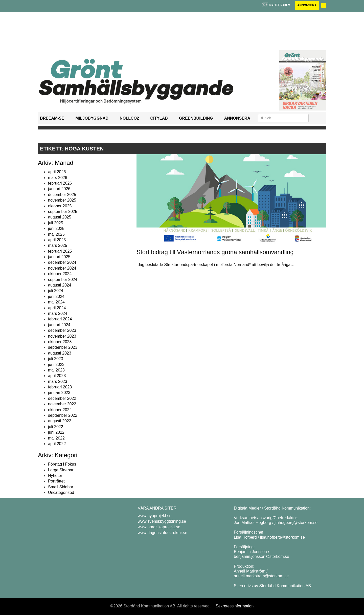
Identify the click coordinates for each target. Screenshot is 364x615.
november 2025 (62, 200)
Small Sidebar (61, 487)
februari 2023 (60, 387)
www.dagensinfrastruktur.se (163, 533)
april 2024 (57, 308)
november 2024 (62, 268)
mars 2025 (58, 246)
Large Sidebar (61, 470)
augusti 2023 (60, 353)
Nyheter (55, 476)
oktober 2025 (60, 206)
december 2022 (62, 398)
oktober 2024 (60, 274)
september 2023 (63, 348)
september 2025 (63, 212)
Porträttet (56, 481)
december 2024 (62, 263)
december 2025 (62, 195)
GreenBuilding (196, 118)
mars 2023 (58, 381)
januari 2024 (59, 325)
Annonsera (306, 6)
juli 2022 (56, 427)
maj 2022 (56, 438)
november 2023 (62, 336)
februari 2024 (60, 319)
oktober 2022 (60, 410)
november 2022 (62, 404)
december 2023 (62, 330)
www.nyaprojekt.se (155, 516)
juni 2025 (56, 228)
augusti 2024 (60, 285)
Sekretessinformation (235, 606)
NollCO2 (129, 118)
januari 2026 (59, 189)
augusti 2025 (60, 217)
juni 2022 (56, 432)
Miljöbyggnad (92, 118)
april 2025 (57, 240)
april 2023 (57, 376)
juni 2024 (56, 296)
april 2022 (57, 444)
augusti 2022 (60, 421)
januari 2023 (59, 393)
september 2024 (63, 280)
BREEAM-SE (52, 118)
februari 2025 (60, 251)
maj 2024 (56, 302)
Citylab (159, 118)
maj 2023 (56, 370)
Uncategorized (61, 492)
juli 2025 (56, 223)
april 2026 (57, 172)
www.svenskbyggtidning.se (162, 521)
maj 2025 (56, 234)
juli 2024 (56, 291)
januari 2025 (59, 257)
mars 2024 (58, 313)
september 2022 (63, 415)
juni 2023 (56, 365)
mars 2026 (58, 178)
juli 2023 (56, 359)
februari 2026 (60, 183)
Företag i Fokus (62, 464)
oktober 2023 (60, 342)
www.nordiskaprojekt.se (159, 527)
